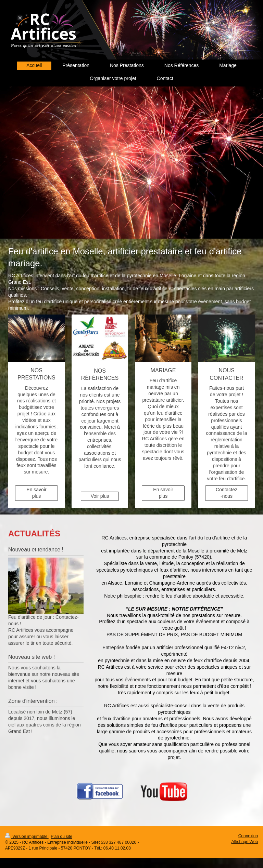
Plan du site (61, 837)
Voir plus (100, 496)
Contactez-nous (227, 493)
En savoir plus (36, 493)
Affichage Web (245, 842)
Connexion (248, 836)
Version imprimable (27, 837)
